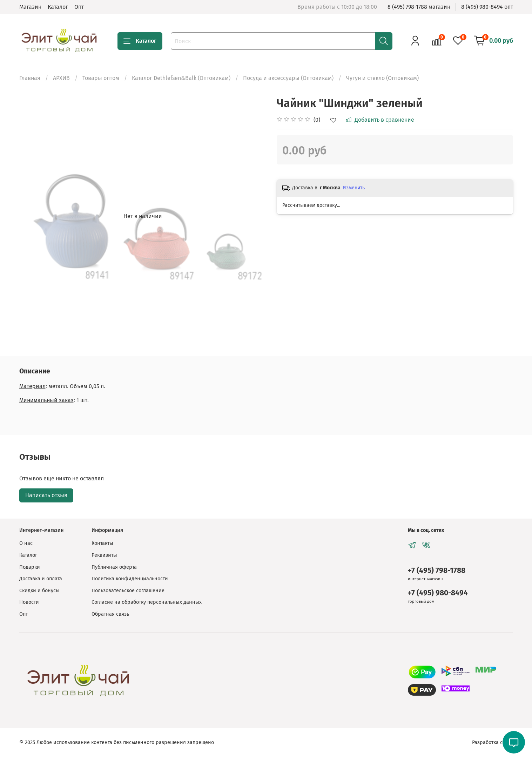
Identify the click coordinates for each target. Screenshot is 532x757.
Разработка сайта (493, 742)
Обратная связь (110, 614)
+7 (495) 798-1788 (437, 571)
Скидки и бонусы (39, 591)
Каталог (58, 7)
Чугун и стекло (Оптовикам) (382, 78)
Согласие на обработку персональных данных (147, 602)
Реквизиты (104, 555)
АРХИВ (61, 78)
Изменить (354, 188)
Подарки (30, 567)
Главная (30, 78)
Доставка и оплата (41, 579)
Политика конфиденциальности (130, 579)
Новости (29, 602)
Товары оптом (101, 78)
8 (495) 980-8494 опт (487, 7)
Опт (79, 7)
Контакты (102, 543)
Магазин (30, 7)
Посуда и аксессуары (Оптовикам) (288, 78)
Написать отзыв (46, 495)
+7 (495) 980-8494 (438, 593)
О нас (26, 543)
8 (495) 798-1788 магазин (419, 7)
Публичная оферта (114, 567)
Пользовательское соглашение (128, 591)
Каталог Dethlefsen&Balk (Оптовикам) (181, 78)
